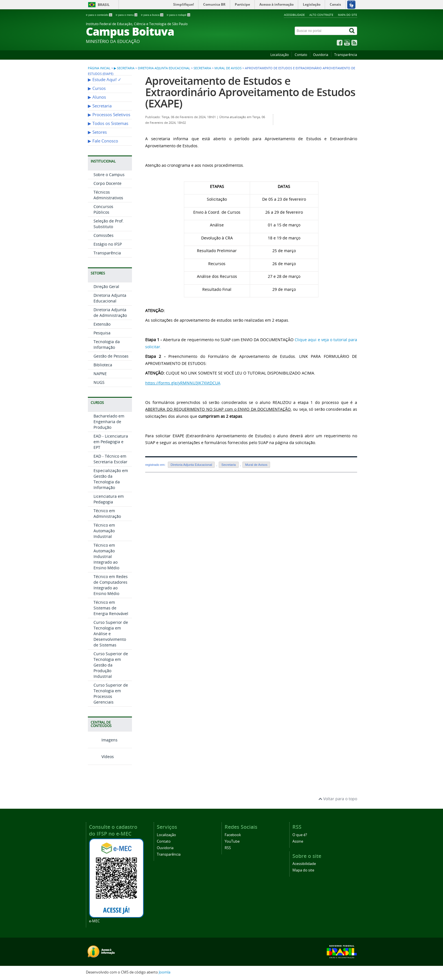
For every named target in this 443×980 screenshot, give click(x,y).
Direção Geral (106, 286)
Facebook (233, 835)
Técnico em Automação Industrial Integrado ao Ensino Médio (106, 556)
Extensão (102, 324)
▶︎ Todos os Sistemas (108, 123)
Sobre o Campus (109, 175)
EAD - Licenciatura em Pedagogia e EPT (111, 442)
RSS (228, 848)
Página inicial (99, 68)
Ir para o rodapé (178, 15)
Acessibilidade (294, 15)
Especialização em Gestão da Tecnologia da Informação (111, 479)
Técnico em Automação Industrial (104, 531)
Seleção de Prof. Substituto (109, 224)
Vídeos (101, 757)
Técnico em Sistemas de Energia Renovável (111, 608)
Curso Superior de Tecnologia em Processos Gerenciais (111, 694)
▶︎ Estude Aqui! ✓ (105, 80)
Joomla (165, 972)
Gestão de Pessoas (111, 356)
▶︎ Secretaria (124, 68)
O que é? (300, 835)
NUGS (99, 382)
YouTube (232, 841)
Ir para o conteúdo (99, 15)
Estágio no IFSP (108, 244)
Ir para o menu (127, 15)
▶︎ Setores (97, 132)
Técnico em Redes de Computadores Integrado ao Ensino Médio (111, 585)
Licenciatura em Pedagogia (109, 499)
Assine (298, 841)
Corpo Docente (108, 183)
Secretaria (202, 68)
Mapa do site (348, 15)
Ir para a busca (152, 15)
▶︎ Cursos (97, 88)
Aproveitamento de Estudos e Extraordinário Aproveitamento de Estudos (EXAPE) (250, 92)
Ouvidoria (321, 55)
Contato (301, 55)
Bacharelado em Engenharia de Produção (109, 422)
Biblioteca (103, 365)
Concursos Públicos (103, 209)
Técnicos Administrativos (108, 195)
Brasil (104, 5)
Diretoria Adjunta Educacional (164, 68)
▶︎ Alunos (97, 97)
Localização (280, 55)
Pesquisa (102, 333)
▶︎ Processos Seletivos (109, 115)
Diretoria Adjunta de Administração (110, 312)
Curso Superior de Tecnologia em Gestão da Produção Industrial (111, 665)
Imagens (103, 740)
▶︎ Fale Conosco (103, 141)
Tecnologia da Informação (107, 344)
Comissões (104, 235)
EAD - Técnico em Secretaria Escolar (110, 459)
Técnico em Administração (107, 513)
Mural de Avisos (228, 68)
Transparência (346, 55)
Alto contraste (321, 15)
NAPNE (100, 374)
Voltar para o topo (338, 799)
